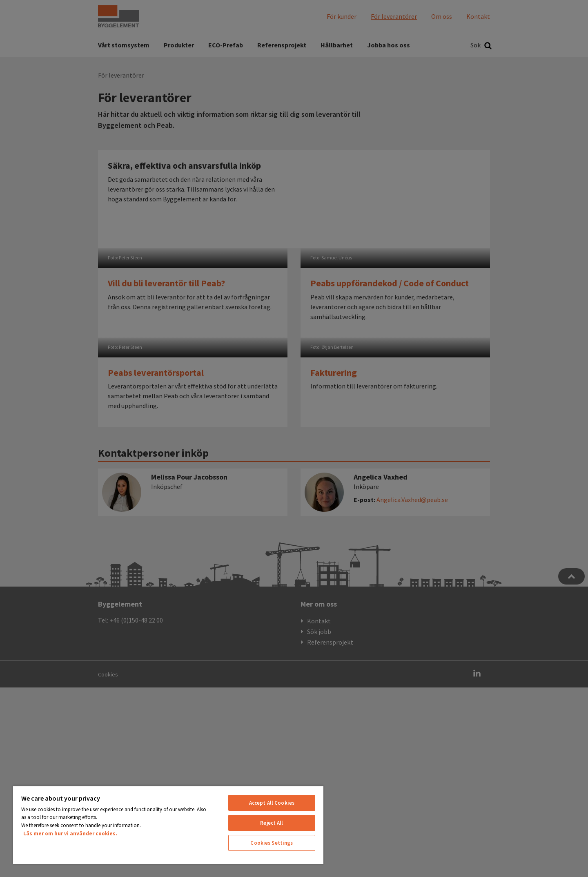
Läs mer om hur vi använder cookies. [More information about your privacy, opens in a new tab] (70, 833)
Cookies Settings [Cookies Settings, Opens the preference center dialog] (272, 843)
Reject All (272, 823)
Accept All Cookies (272, 803)
